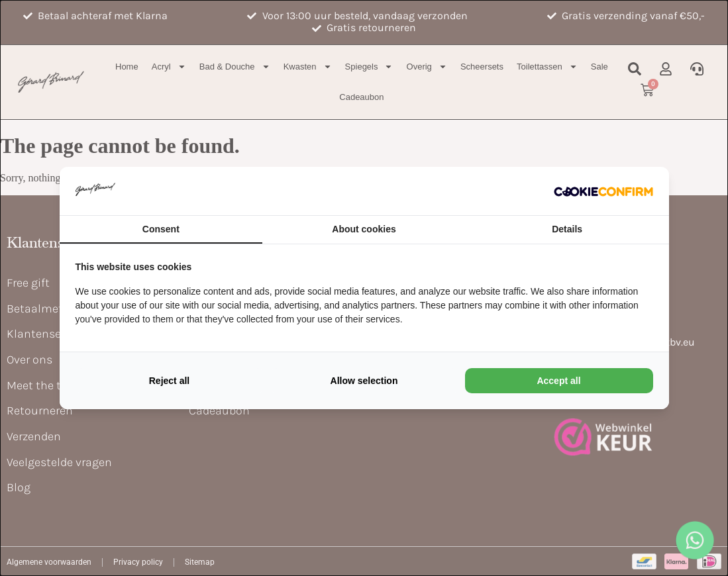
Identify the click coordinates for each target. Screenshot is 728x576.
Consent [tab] (161, 229)
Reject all (169, 381)
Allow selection (364, 381)
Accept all (558, 381)
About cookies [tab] (364, 229)
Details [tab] (567, 229)
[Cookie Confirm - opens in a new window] (603, 191)
